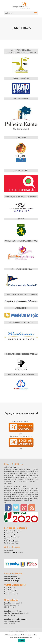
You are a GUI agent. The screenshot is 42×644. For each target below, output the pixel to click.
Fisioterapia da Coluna (11, 535)
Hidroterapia (8, 539)
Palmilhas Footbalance (11, 543)
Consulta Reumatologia (12, 581)
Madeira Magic (21, 619)
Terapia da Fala (9, 592)
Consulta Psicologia (10, 590)
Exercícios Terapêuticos (12, 537)
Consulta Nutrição (10, 588)
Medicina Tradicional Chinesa (14, 552)
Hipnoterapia (9, 550)
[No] (39, 638)
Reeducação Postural (11, 533)
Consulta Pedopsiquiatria (12, 579)
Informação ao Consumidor (20, 631)
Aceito (22, 641)
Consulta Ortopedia (11, 577)
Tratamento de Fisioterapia (13, 531)
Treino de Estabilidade (11, 541)
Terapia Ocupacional (11, 594)
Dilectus (19, 611)
